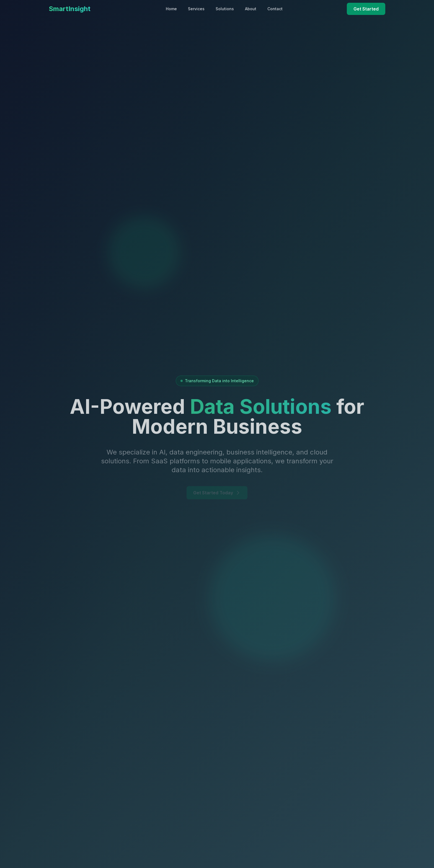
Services (196, 9)
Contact (275, 9)
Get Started (366, 9)
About (251, 9)
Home (171, 9)
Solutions (225, 9)
